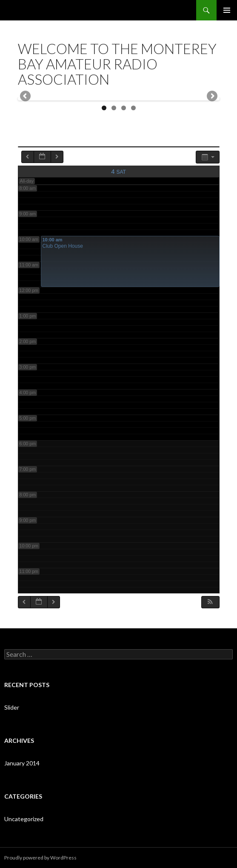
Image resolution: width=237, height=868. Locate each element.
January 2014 (22, 763)
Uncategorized (24, 819)
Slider (12, 707)
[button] (210, 602)
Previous (26, 97)
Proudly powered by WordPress (40, 858)
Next (211, 97)
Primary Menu (227, 10)
